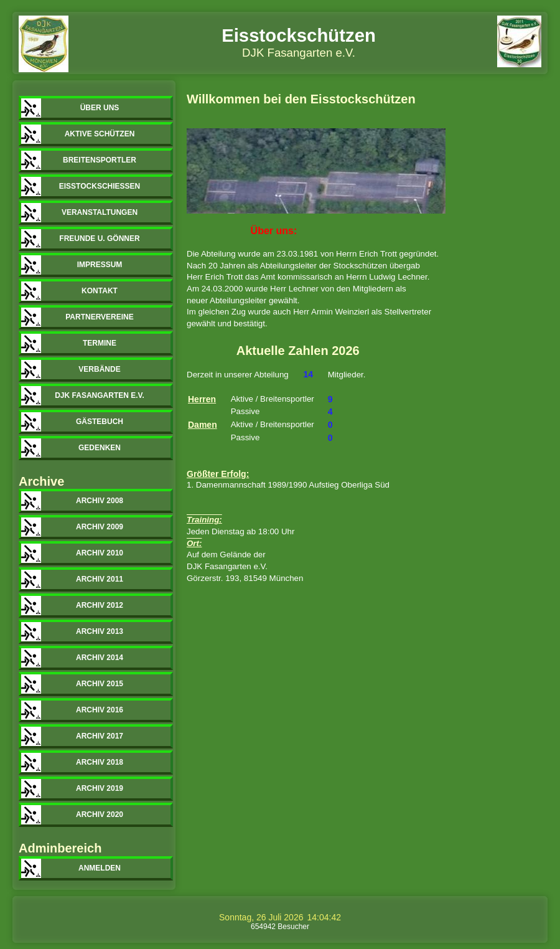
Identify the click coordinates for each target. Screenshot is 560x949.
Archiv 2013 (100, 631)
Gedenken (100, 448)
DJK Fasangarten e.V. (100, 395)
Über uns (100, 108)
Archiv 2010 (100, 553)
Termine (100, 343)
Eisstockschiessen (100, 186)
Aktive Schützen (100, 134)
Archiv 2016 (100, 710)
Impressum (100, 265)
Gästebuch (100, 422)
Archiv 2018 (100, 762)
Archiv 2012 (100, 605)
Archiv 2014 (100, 658)
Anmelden (100, 868)
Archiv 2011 (100, 579)
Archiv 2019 (100, 788)
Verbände (99, 369)
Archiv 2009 (100, 527)
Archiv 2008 (100, 501)
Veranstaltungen (100, 212)
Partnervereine (100, 317)
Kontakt (100, 291)
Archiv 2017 (100, 736)
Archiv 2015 (100, 684)
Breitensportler (100, 160)
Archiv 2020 (100, 814)
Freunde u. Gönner (99, 238)
